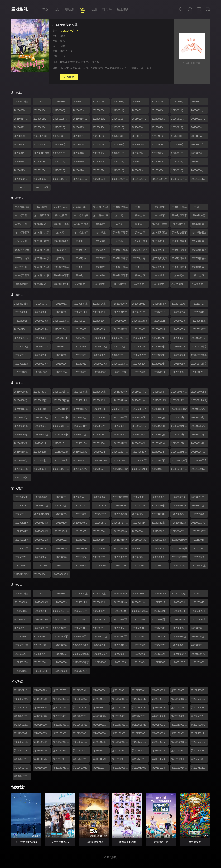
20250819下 (140, 409)
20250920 (81, 355)
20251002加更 (179, 460)
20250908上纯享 (121, 338)
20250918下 (42, 355)
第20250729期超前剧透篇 (22, 690)
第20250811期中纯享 (160, 699)
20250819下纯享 (160, 409)
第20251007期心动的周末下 (140, 768)
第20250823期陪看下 (42, 716)
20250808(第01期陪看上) (22, 110)
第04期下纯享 (120, 233)
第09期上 (81, 275)
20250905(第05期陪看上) (42, 144)
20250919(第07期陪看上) (62, 162)
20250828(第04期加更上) (180, 127)
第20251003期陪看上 (81, 768)
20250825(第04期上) (62, 127)
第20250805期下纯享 (200, 690)
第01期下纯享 (179, 207)
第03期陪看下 (22, 233)
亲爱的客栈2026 (60, 842)
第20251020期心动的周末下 (22, 776)
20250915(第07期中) (140, 153)
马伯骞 (82, 62)
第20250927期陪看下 (81, 759)
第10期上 (160, 275)
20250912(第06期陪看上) (62, 153)
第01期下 (199, 207)
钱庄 (89, 62)
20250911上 (22, 347)
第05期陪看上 (199, 241)
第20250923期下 (180, 751)
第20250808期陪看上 (42, 699)
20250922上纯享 (121, 355)
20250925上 (22, 364)
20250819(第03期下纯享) (180, 119)
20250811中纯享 (140, 312)
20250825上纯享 (22, 329)
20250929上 (101, 364)
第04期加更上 (160, 233)
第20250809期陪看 (81, 699)
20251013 (140, 372)
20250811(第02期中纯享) (180, 110)
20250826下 (120, 417)
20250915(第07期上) (101, 153)
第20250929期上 (101, 759)
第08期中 (101, 267)
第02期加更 (199, 215)
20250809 (61, 312)
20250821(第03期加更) (200, 119)
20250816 (22, 321)
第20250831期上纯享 (101, 725)
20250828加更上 (160, 417)
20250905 (81, 338)
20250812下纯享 (180, 400)
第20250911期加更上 (200, 733)
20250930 (179, 364)
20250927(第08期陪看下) (101, 170)
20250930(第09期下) (200, 170)
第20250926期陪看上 (62, 759)
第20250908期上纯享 (101, 733)
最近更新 (123, 9)
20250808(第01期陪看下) (62, 110)
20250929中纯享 (160, 364)
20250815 (199, 312)
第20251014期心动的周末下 (180, 768)
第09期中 (101, 275)
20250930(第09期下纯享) (22, 179)
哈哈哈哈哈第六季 (94, 842)
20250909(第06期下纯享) (180, 144)
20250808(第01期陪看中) (42, 110)
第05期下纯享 (140, 241)
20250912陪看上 (200, 435)
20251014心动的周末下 (200, 179)
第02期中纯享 (101, 215)
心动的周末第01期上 (81, 284)
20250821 (160, 321)
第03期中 (101, 224)
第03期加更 (179, 224)
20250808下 (42, 312)
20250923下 (140, 452)
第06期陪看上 (179, 250)
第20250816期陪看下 (62, 708)
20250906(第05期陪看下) (62, 144)
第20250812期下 (180, 699)
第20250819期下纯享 (180, 708)
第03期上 (120, 224)
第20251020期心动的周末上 (200, 768)
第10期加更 (120, 284)
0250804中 (22, 497)
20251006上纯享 (101, 179)
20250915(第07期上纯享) (121, 153)
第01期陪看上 (22, 215)
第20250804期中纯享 (160, 690)
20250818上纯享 (62, 321)
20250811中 (120, 312)
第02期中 (140, 215)
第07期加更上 (140, 258)
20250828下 (120, 329)
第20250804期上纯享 (121, 690)
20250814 (179, 312)
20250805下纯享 (180, 392)
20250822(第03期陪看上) (22, 127)
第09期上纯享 (42, 275)
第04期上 (101, 233)
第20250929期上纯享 (121, 759)
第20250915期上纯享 (101, 742)
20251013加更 (140, 469)
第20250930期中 (42, 768)
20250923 (179, 355)
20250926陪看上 (22, 460)
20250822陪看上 (200, 409)
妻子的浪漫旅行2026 (26, 842)
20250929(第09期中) (160, 170)
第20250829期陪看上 (22, 725)
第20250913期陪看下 (62, 742)
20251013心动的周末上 (180, 179)
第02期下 (160, 215)
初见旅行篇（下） (81, 207)
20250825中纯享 (62, 329)
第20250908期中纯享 (140, 733)
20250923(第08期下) (200, 162)
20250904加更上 (160, 426)
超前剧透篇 (42, 207)
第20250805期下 (180, 690)
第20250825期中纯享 (121, 716)
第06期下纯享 (120, 250)
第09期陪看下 (61, 284)
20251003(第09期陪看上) (62, 179)
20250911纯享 (42, 153)
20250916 (179, 347)
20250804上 (81, 304)
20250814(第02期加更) (22, 119)
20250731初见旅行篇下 (62, 392)
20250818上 (42, 321)
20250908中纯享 (160, 338)
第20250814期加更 (22, 708)
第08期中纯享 (61, 267)
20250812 (160, 312)
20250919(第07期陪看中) (81, 162)
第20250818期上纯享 (101, 708)
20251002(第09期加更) (42, 179)
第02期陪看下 (42, 224)
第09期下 (140, 275)
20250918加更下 (180, 443)
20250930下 (140, 460)
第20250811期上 (101, 699)
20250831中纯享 (101, 426)
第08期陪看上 (199, 267)
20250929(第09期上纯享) (140, 170)
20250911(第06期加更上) (200, 144)
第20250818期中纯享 (140, 708)
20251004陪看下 (22, 469)
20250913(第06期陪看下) (81, 153)
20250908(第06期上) (81, 144)
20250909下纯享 (200, 338)
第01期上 (140, 207)
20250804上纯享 (101, 304)
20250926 (61, 364)
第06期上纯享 (22, 250)
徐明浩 (95, 62)
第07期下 (101, 258)
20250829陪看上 (200, 417)
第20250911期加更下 (22, 742)
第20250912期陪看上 (42, 742)
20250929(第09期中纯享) (180, 170)
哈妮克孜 (73, 62)
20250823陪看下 (22, 417)
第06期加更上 (140, 250)
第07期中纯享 (42, 258)
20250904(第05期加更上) (200, 136)
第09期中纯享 (61, 275)
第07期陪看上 (179, 258)
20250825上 (199, 321)
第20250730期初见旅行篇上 (62, 690)
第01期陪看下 (42, 215)
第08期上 (81, 267)
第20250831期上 (81, 725)
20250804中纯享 (140, 392)
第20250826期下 (140, 716)
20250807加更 (199, 392)
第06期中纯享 (42, 250)
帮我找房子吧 (161, 842)
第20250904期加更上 (200, 725)
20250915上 (101, 347)
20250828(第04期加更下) (200, 127)
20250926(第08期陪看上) (81, 170)
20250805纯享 (179, 304)
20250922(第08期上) (121, 162)
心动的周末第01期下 (101, 284)
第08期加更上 (160, 267)
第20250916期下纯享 (180, 742)
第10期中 (179, 275)
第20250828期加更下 (200, 716)
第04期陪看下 (22, 241)
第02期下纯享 (179, 215)
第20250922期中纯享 (160, 751)
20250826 (81, 329)
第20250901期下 (160, 725)
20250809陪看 (61, 400)
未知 (62, 56)
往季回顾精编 (22, 207)
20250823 (179, 321)
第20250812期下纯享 (200, 699)
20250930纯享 (199, 364)
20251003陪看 (199, 460)
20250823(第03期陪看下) (42, 127)
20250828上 (101, 329)
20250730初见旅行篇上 (42, 392)
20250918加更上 (160, 443)
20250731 (61, 102)
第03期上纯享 (61, 224)
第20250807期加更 (22, 699)
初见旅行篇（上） (62, 207)
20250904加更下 (180, 426)
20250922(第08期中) (160, 162)
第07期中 (81, 258)
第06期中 (81, 250)
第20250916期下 (160, 742)
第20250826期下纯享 (160, 716)
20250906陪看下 (22, 435)
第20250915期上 (81, 742)
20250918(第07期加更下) (42, 162)
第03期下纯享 (160, 224)
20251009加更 (160, 179)
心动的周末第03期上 (180, 284)
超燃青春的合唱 (127, 842)
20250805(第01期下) (160, 102)
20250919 (61, 355)
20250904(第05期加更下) (22, 144)
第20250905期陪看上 (42, 733)
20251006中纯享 (121, 179)
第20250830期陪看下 (62, 725)
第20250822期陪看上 (22, 716)
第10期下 (199, 275)
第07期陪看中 (199, 258)
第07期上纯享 (22, 258)
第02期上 (120, 215)
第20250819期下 (160, 708)
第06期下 (101, 250)
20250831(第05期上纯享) (101, 136)
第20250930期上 (22, 768)
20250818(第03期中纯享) (140, 119)
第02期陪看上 (22, 224)
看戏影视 (20, 9)
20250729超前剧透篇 (22, 392)
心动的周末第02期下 (160, 284)
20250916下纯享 (140, 443)
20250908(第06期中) (121, 144)
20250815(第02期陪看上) (42, 119)
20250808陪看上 (42, 400)
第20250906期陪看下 (62, 733)
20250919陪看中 (22, 452)
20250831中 (81, 426)
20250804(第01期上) (81, 102)
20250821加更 (179, 409)
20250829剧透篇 (42, 136)
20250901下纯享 (22, 338)
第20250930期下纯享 (200, 759)
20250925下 (42, 364)
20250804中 (120, 304)
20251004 (61, 372)
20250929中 (140, 364)
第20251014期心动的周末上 (160, 768)
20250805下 (160, 304)
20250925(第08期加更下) (62, 170)
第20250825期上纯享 (81, 716)
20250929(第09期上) (121, 170)
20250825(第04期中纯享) (121, 127)
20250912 (61, 347)
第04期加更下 (179, 233)
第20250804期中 (140, 690)
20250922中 (140, 355)
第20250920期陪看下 (81, 751)
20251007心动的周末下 (101, 469)
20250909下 (179, 338)
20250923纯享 (199, 355)
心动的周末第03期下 (200, 284)
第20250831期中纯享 (140, 725)
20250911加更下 (180, 435)
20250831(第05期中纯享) (140, 136)
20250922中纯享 (160, 355)
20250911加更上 (160, 435)
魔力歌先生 (195, 842)
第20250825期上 (62, 716)
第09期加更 (22, 284)
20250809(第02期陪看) (81, 110)
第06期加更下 (160, 250)
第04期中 (61, 233)
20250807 (199, 304)
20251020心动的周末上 (200, 469)
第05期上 (81, 241)
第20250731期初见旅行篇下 (81, 690)
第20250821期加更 (200, 708)
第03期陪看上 (199, 224)
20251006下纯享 (140, 179)
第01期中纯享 (120, 207)
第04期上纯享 (81, 233)
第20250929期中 (140, 759)
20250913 (81, 347)
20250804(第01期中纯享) (101, 102)
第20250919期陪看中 (62, 751)
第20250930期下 (180, 759)
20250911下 (42, 347)
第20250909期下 (160, 733)
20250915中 (140, 347)
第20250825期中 (101, 716)
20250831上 (42, 426)
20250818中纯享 (101, 321)
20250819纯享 (140, 321)
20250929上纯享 (121, 364)
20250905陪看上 (200, 426)
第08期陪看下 (22, 275)
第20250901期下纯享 (180, 725)
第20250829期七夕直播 (42, 725)
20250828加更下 (180, 417)
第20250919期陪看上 (42, 751)
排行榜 (107, 9)
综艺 (83, 9)
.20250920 (81, 548)
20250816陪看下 (42, 409)
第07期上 (61, 258)
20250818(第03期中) (121, 119)
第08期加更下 (179, 267)
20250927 (81, 364)
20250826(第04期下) (140, 127)
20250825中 (42, 329)
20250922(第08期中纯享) (180, 162)
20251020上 (22, 187)
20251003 (42, 372)
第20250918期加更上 (200, 742)
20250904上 (42, 338)
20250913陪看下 (22, 443)
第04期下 (140, 233)
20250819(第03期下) (160, 119)
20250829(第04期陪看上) (22, 136)
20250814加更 (199, 400)
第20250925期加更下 (42, 759)
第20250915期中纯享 (140, 742)
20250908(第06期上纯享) (101, 144)
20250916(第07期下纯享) (200, 153)
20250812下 (160, 400)
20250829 (140, 329)
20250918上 (22, 355)
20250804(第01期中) (121, 102)
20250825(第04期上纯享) (81, 127)
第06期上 (61, 250)
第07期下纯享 (120, 258)
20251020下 (42, 187)
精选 (45, 9)
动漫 (94, 9)
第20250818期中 (121, 708)
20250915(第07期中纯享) (160, 153)
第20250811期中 (140, 699)
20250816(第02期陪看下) (62, 119)
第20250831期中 (121, 725)
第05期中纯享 (61, 241)
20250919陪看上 (200, 443)
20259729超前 (22, 102)
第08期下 (140, 267)
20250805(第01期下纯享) (180, 102)
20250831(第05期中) (121, 136)
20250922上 (101, 355)
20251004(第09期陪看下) (81, 179)
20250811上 (81, 312)
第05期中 (101, 241)
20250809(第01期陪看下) (101, 110)
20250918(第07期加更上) (22, 162)
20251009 (120, 372)
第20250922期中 (140, 751)
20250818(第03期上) (81, 119)
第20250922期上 (101, 751)
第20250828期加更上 (180, 716)
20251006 (81, 372)
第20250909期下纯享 (180, 733)
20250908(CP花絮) (140, 144)
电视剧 (70, 9)
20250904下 (61, 338)
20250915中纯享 (160, 347)
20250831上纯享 (62, 426)
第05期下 (120, 241)
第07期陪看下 (22, 267)
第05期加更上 (160, 241)
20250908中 (140, 338)
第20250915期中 (121, 742)
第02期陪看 (61, 215)
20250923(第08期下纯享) (22, 170)
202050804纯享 (140, 304)
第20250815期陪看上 (42, 708)
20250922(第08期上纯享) (140, 162)
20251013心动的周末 (160, 469)
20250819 (120, 321)
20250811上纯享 (101, 312)
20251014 (160, 372)
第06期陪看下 (199, 250)
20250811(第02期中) (160, 110)
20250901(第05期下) (160, 136)
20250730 (42, 102)
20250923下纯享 (160, 452)
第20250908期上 (81, 733)
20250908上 (101, 338)
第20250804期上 (101, 690)
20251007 (101, 372)
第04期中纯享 (42, 233)
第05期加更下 (179, 241)
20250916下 (120, 443)
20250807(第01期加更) (200, 102)
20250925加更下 (180, 452)
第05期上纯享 (42, 241)
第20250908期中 (121, 733)
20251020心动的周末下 (22, 478)
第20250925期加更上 (22, 759)
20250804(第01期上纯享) (140, 102)
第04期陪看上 (199, 233)
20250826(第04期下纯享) (160, 127)
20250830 (179, 329)
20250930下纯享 (160, 460)
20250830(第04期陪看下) (62, 136)
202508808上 (22, 312)
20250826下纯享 (140, 417)
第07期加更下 (160, 258)
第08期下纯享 (120, 267)
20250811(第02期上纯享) (140, 110)
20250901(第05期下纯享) (180, 136)
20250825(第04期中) (101, 127)
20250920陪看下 (42, 452)
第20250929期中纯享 (160, 759)
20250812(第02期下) (200, 110)
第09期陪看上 (42, 284)
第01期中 (160, 207)
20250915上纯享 (121, 347)
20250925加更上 (200, 452)
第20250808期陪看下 (62, 699)
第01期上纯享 (101, 207)
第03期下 (140, 224)
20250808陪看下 (22, 400)
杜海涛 (64, 62)
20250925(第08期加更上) (42, 170)
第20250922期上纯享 (121, 751)
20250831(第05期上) (81, 136)
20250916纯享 (199, 347)
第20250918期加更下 (22, 751)
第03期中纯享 (81, 224)
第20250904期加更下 (22, 733)
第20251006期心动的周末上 (121, 768)
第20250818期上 (81, 708)
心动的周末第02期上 (140, 284)
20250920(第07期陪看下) (101, 162)
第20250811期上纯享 (121, 699)
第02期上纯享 (81, 215)
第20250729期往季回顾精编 (42, 690)
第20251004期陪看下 (101, 768)
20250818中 (81, 321)
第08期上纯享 (42, 267)
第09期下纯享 (120, 275)
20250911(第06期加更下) (22, 153)
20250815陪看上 (22, 409)
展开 (151, 68)
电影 (57, 9)
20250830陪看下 (22, 426)
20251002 (22, 372)
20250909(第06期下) (160, 144)
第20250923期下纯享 (200, 751)
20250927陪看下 (42, 460)
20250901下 (199, 329)
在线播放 (69, 77)
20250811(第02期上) (121, 110)
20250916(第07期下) (180, 153)
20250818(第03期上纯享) (101, 119)
